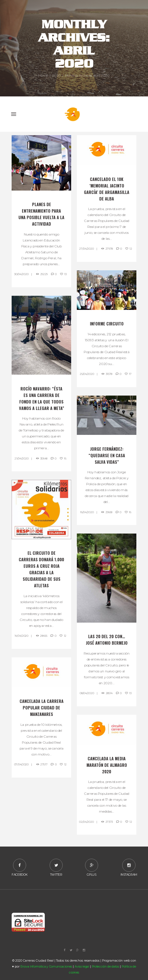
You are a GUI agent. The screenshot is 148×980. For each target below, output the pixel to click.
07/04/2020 (21, 764)
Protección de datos (105, 967)
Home (43, 75)
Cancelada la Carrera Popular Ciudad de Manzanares (42, 708)
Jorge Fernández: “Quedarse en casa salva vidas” (107, 455)
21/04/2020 (21, 458)
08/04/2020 (87, 693)
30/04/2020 (21, 274)
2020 (57, 75)
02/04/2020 (86, 822)
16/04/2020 (87, 512)
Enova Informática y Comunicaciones (46, 967)
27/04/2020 (86, 249)
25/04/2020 (87, 374)
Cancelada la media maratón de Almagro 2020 (107, 765)
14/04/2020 (21, 636)
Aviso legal (82, 967)
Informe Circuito (107, 324)
